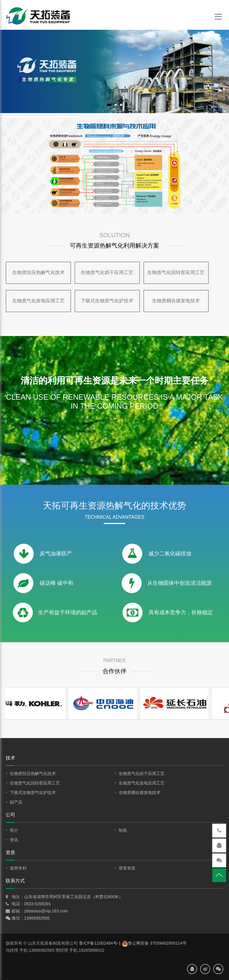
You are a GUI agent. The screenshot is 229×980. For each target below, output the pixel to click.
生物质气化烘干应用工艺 (107, 272)
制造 (123, 830)
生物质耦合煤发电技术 (176, 301)
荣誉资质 (127, 868)
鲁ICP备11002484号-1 (100, 943)
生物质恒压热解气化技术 (38, 272)
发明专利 (18, 868)
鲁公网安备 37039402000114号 (154, 943)
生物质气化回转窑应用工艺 (176, 272)
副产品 (16, 802)
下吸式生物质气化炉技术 (107, 301)
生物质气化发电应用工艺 (38, 301)
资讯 (14, 840)
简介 (14, 830)
